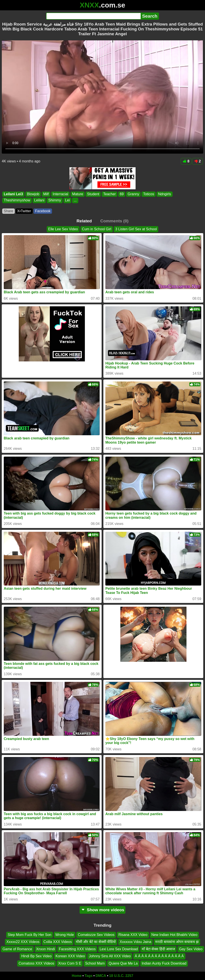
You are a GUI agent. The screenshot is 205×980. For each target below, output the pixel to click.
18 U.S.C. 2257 (121, 976)
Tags (89, 976)
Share (8, 211)
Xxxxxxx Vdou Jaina (135, 942)
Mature (78, 194)
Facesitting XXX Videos (77, 949)
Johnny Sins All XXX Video (110, 956)
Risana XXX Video (133, 935)
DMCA (101, 976)
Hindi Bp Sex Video (36, 956)
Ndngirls (165, 194)
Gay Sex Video (191, 949)
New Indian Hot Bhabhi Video (174, 935)
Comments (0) (114, 221)
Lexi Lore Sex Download (119, 949)
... (75, 200)
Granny (133, 194)
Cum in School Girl (97, 229)
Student (93, 194)
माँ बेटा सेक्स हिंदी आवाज (158, 949)
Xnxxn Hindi (46, 949)
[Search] (93, 16)
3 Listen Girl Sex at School (136, 229)
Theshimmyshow (17, 200)
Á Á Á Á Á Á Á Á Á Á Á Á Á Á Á (159, 956)
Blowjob (33, 194)
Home (77, 976)
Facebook (43, 211)
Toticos (149, 194)
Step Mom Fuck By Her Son (30, 935)
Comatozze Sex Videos (96, 935)
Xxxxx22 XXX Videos (23, 942)
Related (84, 221)
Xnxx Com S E (70, 963)
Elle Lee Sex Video (63, 229)
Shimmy (55, 200)
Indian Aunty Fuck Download (164, 963)
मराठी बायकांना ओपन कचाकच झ (177, 942)
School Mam (95, 963)
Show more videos (103, 910)
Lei (67, 200)
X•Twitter (24, 211)
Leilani (39, 200)
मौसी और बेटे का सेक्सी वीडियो (96, 942)
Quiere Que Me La (123, 963)
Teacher (109, 194)
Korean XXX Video (70, 956)
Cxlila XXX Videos (58, 942)
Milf (46, 194)
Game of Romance (17, 949)
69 (122, 194)
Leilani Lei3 (13, 194)
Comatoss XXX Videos (37, 963)
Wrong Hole (65, 935)
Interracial (60, 194)
